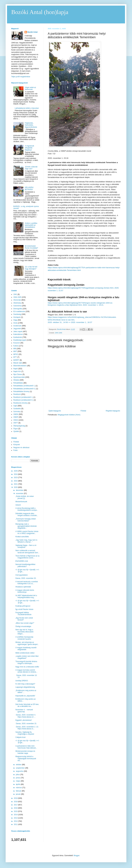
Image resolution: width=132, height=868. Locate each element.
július (18, 775)
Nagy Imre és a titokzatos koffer (27, 667)
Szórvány (17, 412)
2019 (16, 798)
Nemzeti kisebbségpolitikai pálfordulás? (25, 565)
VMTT (16, 423)
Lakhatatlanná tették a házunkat (27, 108)
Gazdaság (17, 314)
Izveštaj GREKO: (22, 681)
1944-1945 (59, 333)
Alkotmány (17, 303)
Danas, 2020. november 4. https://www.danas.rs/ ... (26, 716)
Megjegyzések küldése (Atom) (69, 415)
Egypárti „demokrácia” (24, 720)
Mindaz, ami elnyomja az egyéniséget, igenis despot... (27, 643)
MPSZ (16, 354)
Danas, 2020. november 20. (26, 578)
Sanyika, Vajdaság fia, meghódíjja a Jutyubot (25, 733)
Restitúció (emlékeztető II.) (23, 400)
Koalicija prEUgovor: (23, 606)
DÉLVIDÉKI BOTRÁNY (29, 188)
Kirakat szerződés (22, 537)
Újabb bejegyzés (55, 411)
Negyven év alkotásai (21, 448)
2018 (16, 802)
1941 (15, 294)
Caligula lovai (20, 737)
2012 (16, 821)
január (18, 794)
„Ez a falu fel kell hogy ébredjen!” (31, 268)
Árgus (16, 429)
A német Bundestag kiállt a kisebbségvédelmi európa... (27, 509)
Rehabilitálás (18, 383)
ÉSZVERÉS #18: (22, 561)
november (20, 493)
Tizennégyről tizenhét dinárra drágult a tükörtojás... (26, 662)
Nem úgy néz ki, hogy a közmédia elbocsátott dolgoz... (24, 632)
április (18, 784)
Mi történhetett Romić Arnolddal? (31, 247)
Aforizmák (17, 300)
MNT (15, 351)
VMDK (16, 414)
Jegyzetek (17, 329)
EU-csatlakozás (19, 311)
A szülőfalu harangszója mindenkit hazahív (24, 638)
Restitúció (17, 394)
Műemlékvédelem (20, 366)
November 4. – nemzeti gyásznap (24, 711)
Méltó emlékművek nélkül (25, 653)
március (19, 788)
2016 (16, 808)
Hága (15, 320)
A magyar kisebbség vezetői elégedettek (26, 649)
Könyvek (17, 445)
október (19, 765)
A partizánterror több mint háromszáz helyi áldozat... (26, 747)
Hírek (15, 323)
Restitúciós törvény (20, 403)
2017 (16, 805)
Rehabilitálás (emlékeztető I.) (24, 386)
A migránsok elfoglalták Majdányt (29, 148)
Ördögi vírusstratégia (23, 626)
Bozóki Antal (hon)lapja (40, 12)
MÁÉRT (16, 360)
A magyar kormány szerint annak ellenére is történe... (26, 671)
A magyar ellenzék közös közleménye (25, 591)
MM (15, 349)
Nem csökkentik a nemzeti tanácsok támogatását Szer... (27, 551)
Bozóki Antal (32, 32)
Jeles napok (18, 332)
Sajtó (15, 406)
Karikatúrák (18, 337)
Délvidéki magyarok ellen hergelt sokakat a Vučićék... (27, 514)
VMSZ (16, 420)
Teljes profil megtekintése (21, 77)
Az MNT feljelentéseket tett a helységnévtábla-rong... (26, 596)
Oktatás (16, 380)
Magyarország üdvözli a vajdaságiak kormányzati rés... (26, 759)
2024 (16, 474)
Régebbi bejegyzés (113, 411)
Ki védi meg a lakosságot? (25, 684)
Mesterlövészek (21, 502)
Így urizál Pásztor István (24, 609)
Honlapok (17, 317)
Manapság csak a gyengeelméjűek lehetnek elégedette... (26, 526)
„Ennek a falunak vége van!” (31, 168)
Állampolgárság (19, 426)
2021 (16, 484)
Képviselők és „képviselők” (25, 696)
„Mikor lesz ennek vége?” (25, 623)
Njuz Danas (18, 374)
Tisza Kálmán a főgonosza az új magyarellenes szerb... (27, 557)
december (20, 490)
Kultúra (16, 346)
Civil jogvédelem (22, 575)
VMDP (16, 417)
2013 (16, 818)
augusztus (20, 771)
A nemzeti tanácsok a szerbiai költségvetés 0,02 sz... (27, 583)
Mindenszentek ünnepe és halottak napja (25, 752)
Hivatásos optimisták (23, 587)
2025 (16, 471)
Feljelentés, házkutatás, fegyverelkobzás (31, 125)
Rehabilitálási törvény (21, 391)
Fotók (15, 450)
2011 (16, 824)
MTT (15, 357)
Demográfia (18, 309)
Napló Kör (17, 371)
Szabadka (17, 409)
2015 (16, 811)
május (18, 781)
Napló (16, 369)
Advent (18, 505)
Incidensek (17, 326)
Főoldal (83, 411)
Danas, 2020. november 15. (26, 724)
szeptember (21, 768)
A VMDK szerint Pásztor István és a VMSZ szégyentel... (27, 532)
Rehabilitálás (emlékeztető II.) (24, 389)
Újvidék (16, 431)
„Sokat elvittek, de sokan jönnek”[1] (25, 497)
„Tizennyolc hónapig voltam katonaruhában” (26, 520)
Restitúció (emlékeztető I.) (23, 397)
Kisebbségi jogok (20, 340)
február (19, 791)
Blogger (77, 856)
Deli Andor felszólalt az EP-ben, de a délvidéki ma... (27, 705)
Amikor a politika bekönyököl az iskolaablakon (31, 225)
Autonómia (17, 306)
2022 (16, 481)
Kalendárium (18, 334)
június (18, 778)
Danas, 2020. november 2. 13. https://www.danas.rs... (27, 728)
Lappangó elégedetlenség (25, 687)
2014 (16, 815)
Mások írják (18, 363)
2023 (16, 478)
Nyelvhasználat (19, 377)
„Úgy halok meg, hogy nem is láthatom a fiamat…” (26, 541)
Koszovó (17, 343)
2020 (16, 487)
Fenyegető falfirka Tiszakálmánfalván (23, 614)
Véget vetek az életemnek (30, 88)
